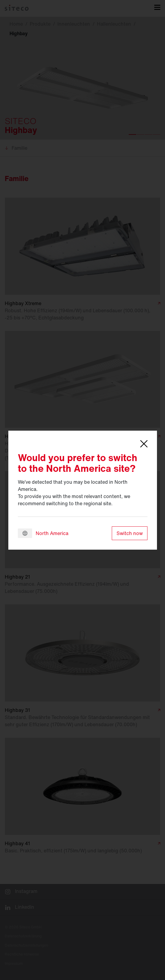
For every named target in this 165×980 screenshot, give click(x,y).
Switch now (130, 533)
